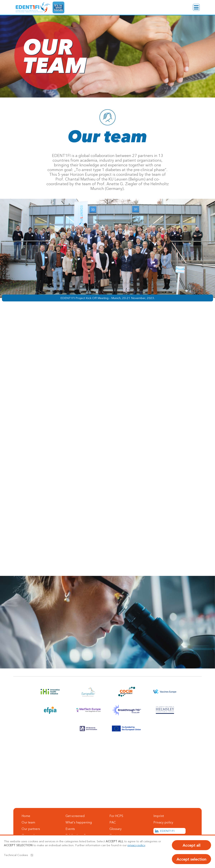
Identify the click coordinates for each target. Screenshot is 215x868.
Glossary (116, 829)
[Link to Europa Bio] (88, 692)
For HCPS (116, 816)
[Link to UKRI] (88, 728)
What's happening (79, 822)
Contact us (19, 798)
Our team (28, 822)
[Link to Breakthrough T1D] (127, 710)
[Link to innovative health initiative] (50, 692)
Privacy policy (163, 822)
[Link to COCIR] (127, 692)
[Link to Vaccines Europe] (165, 692)
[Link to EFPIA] (50, 710)
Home (26, 816)
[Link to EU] (127, 728)
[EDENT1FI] (33, 7)
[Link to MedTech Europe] (88, 710)
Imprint (159, 816)
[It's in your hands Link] (58, 7)
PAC (113, 822)
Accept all (192, 845)
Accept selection (191, 859)
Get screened (75, 816)
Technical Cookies (16, 855)
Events (70, 829)
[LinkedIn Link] (169, 831)
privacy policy (136, 845)
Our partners (31, 829)
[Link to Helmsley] (165, 710)
